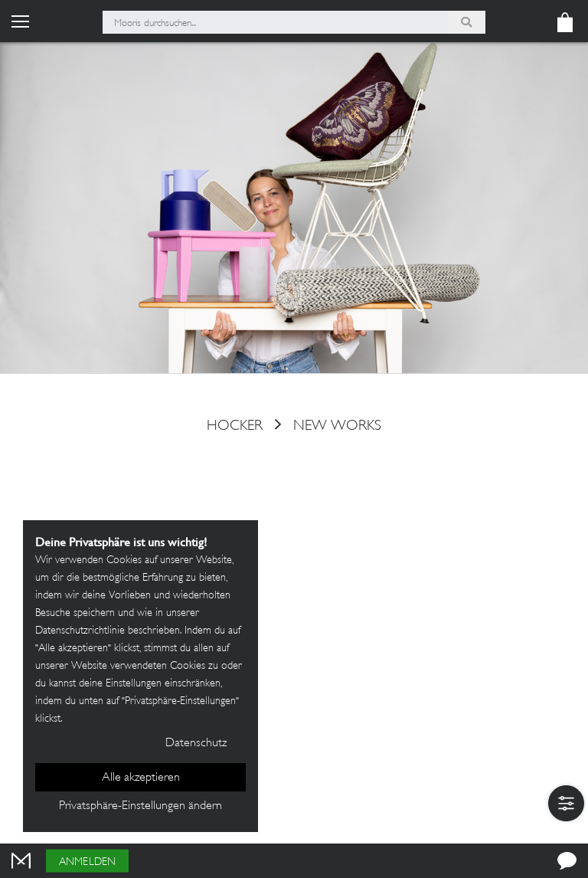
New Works (337, 426)
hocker (235, 426)
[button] (566, 803)
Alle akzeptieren (141, 778)
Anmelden (87, 862)
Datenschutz (196, 744)
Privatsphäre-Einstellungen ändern (140, 806)
